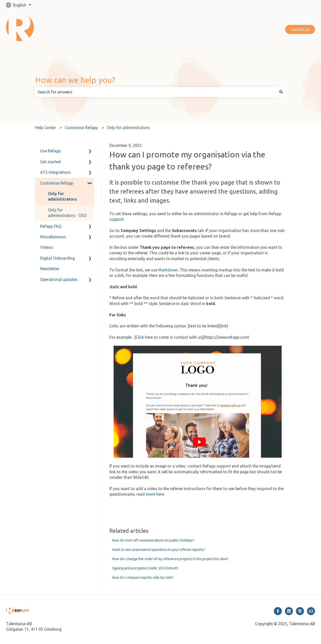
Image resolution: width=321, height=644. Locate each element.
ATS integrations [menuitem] (55, 172)
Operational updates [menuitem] (59, 279)
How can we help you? (75, 80)
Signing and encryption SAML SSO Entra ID (145, 568)
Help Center (46, 128)
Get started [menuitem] (50, 162)
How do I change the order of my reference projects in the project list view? (170, 559)
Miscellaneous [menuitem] (53, 237)
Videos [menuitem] (47, 247)
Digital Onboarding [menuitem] (57, 258)
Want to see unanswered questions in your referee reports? (159, 550)
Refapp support (217, 466)
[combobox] (156, 92)
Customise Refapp (81, 128)
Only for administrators (128, 128)
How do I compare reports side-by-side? (143, 577)
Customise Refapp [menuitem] (57, 183)
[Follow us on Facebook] (278, 611)
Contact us (300, 29)
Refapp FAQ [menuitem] (51, 226)
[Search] (281, 92)
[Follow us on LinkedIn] (289, 611)
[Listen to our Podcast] (300, 611)
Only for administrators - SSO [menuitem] (67, 213)
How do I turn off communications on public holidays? (153, 540)
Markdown (168, 270)
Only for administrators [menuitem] (62, 196)
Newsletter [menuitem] (50, 269)
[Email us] (311, 611)
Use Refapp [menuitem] (50, 151)
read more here (150, 494)
